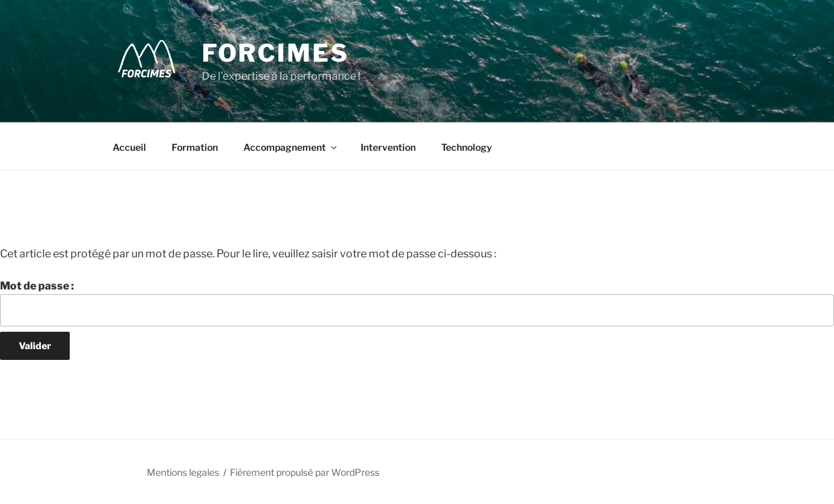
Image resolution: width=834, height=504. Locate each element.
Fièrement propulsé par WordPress (305, 472)
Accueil (129, 147)
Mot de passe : (417, 303)
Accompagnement (291, 147)
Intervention (388, 147)
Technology (467, 147)
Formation (195, 147)
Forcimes (276, 53)
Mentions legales (183, 472)
